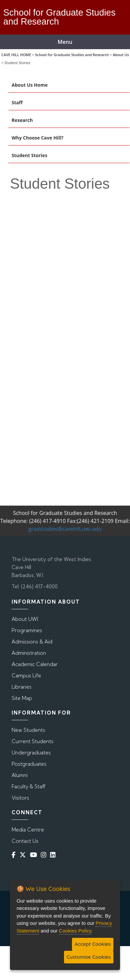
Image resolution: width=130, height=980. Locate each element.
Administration (29, 653)
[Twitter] (24, 855)
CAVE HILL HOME (16, 55)
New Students (28, 730)
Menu (65, 42)
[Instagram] (45, 855)
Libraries (22, 687)
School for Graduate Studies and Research (72, 55)
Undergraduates (31, 753)
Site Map (22, 698)
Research (22, 120)
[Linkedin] (54, 855)
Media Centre (28, 830)
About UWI (25, 619)
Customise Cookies (89, 957)
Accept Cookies (93, 944)
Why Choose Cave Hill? (37, 138)
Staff (17, 102)
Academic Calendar (35, 664)
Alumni (20, 775)
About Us (121, 55)
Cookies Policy (75, 931)
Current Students (32, 741)
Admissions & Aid (32, 642)
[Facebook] (15, 855)
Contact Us (25, 841)
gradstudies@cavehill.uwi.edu (65, 529)
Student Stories (29, 155)
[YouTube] (35, 855)
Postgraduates (29, 764)
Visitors (20, 798)
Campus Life (26, 676)
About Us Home (30, 85)
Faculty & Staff (29, 786)
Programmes (27, 630)
